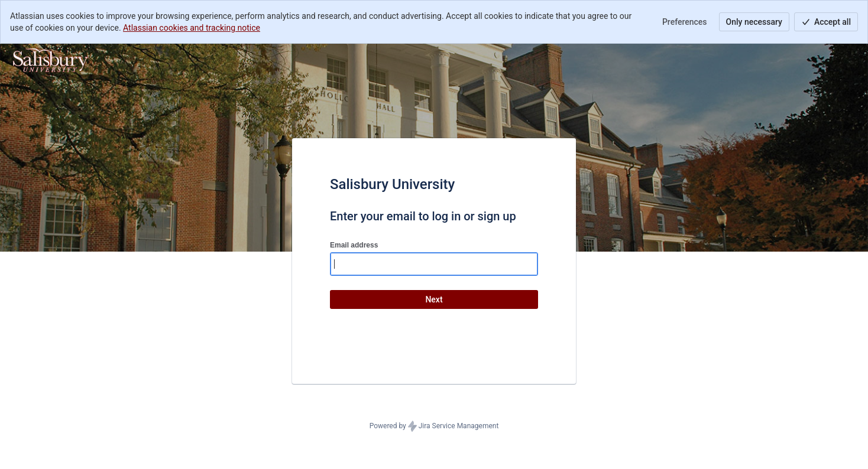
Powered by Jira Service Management (434, 426)
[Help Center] (51, 60)
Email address (354, 245)
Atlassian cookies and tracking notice (192, 28)
